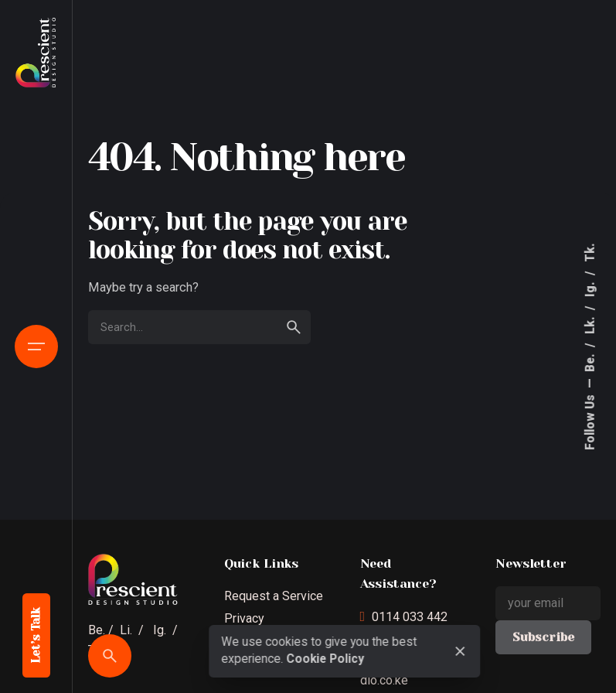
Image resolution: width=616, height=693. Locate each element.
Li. (126, 630)
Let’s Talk (36, 635)
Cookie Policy (325, 659)
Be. (590, 361)
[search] (294, 327)
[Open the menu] (36, 346)
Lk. (590, 324)
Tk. (590, 253)
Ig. (590, 288)
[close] (461, 651)
